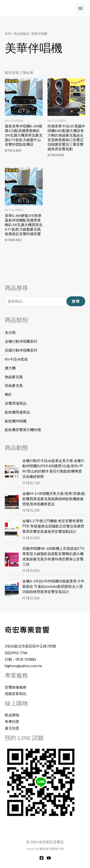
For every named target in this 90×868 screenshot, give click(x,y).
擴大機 (10, 368)
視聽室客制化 (16, 694)
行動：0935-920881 (21, 659)
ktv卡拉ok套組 (16, 359)
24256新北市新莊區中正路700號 (30, 646)
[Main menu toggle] (80, 8)
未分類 (10, 332)
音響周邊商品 (16, 403)
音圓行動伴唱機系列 (21, 350)
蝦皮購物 (12, 715)
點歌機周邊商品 (17, 412)
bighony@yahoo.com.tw (23, 666)
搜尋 (76, 301)
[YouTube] (49, 858)
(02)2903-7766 (16, 653)
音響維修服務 (16, 687)
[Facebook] (42, 858)
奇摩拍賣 (12, 721)
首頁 (8, 34)
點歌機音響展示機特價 (23, 430)
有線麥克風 (14, 386)
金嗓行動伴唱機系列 (21, 341)
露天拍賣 (12, 728)
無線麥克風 (14, 377)
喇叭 (8, 394)
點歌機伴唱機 (16, 421)
